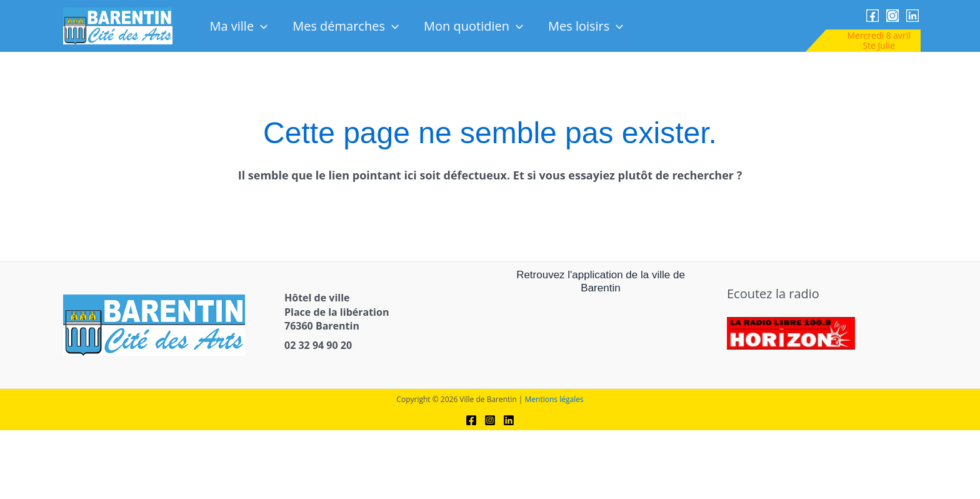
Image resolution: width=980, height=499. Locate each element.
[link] (118, 25)
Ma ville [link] (238, 26)
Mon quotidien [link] (473, 26)
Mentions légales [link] (554, 399)
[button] (261, 26)
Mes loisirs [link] (586, 26)
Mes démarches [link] (346, 26)
